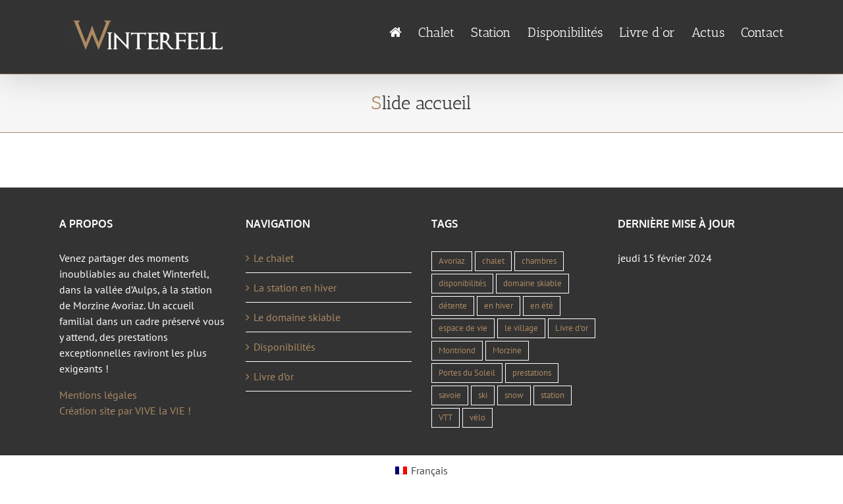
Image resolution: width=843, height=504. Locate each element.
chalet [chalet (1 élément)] (493, 261)
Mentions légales (98, 395)
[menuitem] (404, 33)
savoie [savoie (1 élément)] (450, 395)
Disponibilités (285, 347)
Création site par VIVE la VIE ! (125, 411)
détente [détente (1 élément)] (453, 306)
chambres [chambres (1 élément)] (539, 261)
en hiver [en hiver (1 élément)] (499, 306)
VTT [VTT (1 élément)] (446, 417)
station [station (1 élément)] (553, 395)
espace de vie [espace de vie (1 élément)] (463, 328)
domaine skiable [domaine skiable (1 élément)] (532, 283)
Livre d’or (274, 376)
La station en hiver (295, 288)
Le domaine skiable (297, 317)
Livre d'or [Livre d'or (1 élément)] (572, 328)
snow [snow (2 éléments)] (514, 395)
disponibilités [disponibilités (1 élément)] (462, 283)
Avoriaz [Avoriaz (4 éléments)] (452, 261)
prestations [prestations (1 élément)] (532, 373)
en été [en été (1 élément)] (542, 306)
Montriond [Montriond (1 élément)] (457, 350)
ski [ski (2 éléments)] (483, 395)
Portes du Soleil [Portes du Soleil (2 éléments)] (467, 373)
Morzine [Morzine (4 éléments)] (507, 350)
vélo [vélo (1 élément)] (477, 417)
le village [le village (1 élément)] (521, 328)
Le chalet (274, 258)
